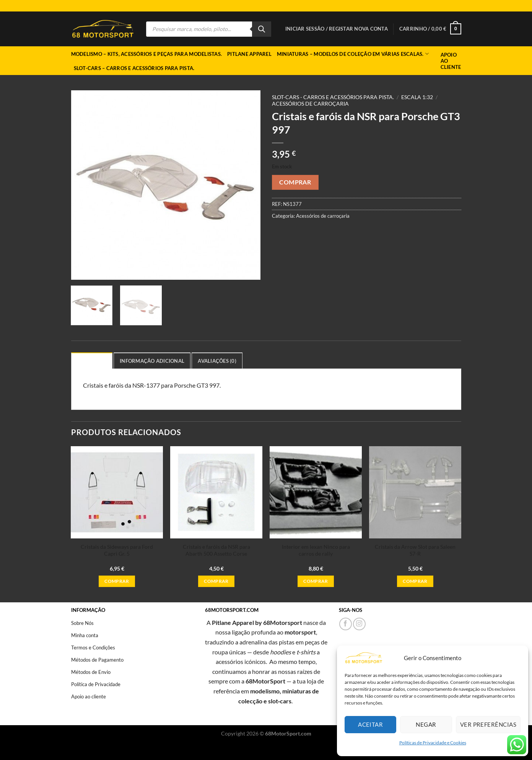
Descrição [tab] (92, 361)
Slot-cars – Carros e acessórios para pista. (134, 68)
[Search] (262, 29)
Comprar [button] (117, 581)
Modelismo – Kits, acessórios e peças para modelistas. (147, 54)
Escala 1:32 (417, 97)
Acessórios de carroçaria (310, 104)
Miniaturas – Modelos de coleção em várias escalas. (353, 54)
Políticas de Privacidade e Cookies (433, 743)
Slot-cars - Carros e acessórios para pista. (333, 97)
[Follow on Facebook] (346, 624)
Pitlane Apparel (249, 54)
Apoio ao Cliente (451, 61)
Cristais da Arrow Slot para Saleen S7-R (415, 550)
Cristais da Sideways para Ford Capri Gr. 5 (117, 550)
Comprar (295, 182)
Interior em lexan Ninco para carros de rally (316, 550)
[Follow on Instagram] (359, 624)
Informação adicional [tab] (152, 361)
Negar (426, 724)
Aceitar (370, 724)
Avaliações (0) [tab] (217, 361)
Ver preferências (488, 724)
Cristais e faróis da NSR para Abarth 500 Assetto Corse (216, 550)
